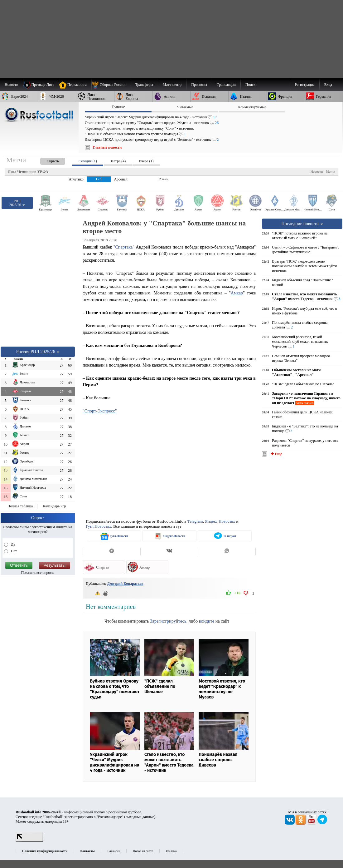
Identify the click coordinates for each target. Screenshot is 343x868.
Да (13, 545)
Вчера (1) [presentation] (146, 161)
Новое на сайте (143, 851)
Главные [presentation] (118, 107)
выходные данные (140, 817)
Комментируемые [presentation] (252, 107)
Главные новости (107, 147)
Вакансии (114, 851)
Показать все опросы (38, 573)
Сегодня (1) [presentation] (88, 161)
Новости (317, 171)
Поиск (250, 85)
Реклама (171, 851)
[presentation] (46, 160)
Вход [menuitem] (328, 85)
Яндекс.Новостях (220, 521)
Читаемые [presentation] (185, 107)
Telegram (195, 521)
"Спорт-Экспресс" (100, 411)
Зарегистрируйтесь (168, 621)
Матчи (331, 171)
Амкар (237, 293)
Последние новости (302, 224)
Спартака (124, 247)
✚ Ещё (276, 454)
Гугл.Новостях (99, 526)
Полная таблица (20, 506)
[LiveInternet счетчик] (29, 841)
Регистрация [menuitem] (305, 85)
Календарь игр (54, 506)
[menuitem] (111, 85)
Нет (13, 551)
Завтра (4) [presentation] (118, 161)
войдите (207, 621)
